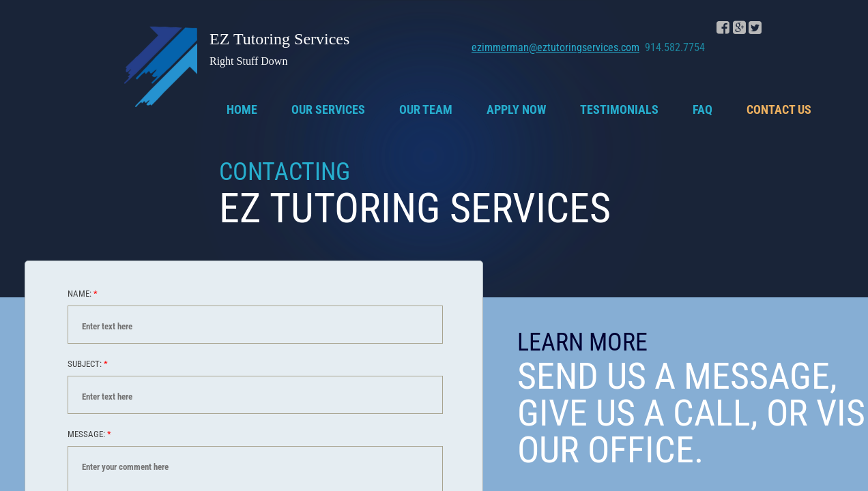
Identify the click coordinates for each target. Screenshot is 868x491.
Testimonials (619, 109)
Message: (89, 434)
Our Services (328, 109)
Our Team (426, 109)
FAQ (703, 109)
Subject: (88, 364)
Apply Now (516, 109)
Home (242, 109)
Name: (83, 294)
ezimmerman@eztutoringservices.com (555, 47)
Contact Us (779, 109)
